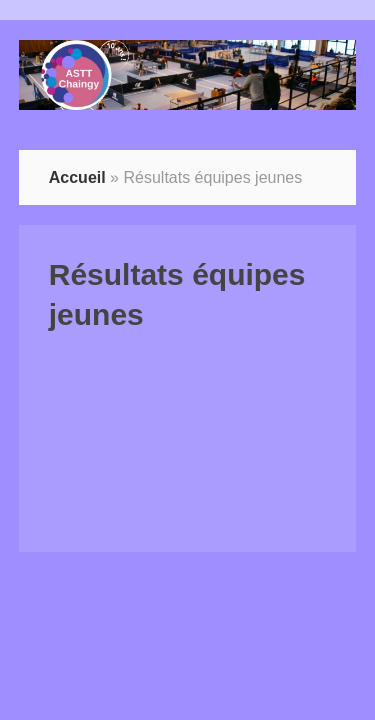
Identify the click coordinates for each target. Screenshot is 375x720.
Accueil (77, 177)
